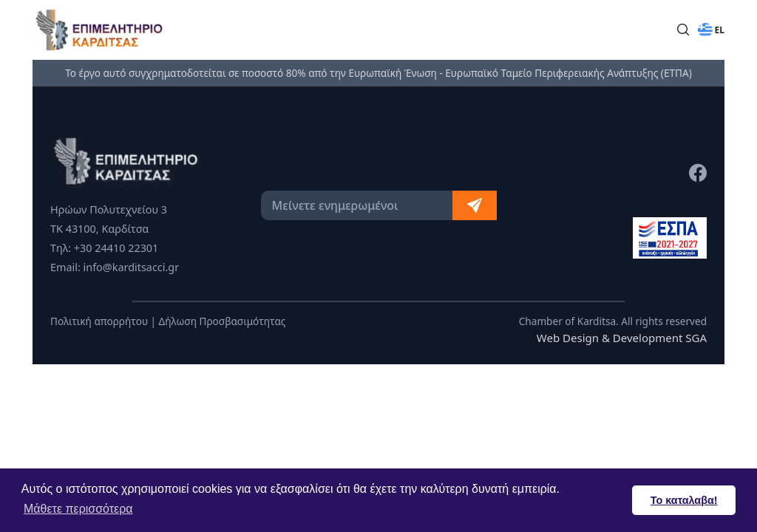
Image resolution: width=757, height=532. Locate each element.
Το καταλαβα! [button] (684, 500)
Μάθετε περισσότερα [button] (78, 509)
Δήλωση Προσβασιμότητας (223, 321)
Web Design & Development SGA (622, 338)
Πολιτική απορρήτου (99, 321)
